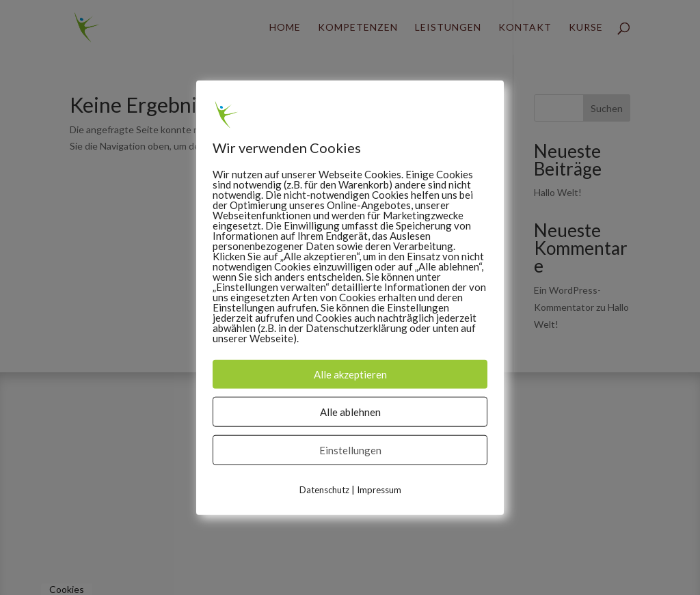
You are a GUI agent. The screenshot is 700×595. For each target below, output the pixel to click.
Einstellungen (350, 450)
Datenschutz (324, 490)
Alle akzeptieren (350, 374)
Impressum (379, 490)
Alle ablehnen (350, 412)
